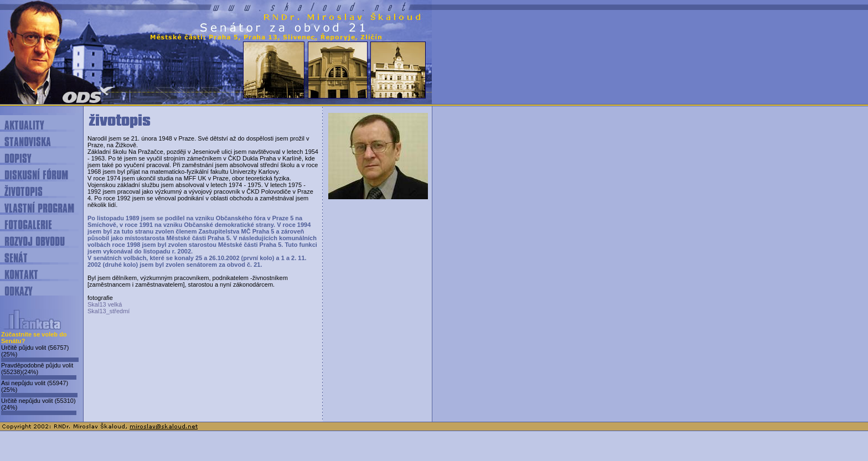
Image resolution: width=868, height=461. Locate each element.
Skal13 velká (105, 304)
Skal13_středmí (108, 311)
